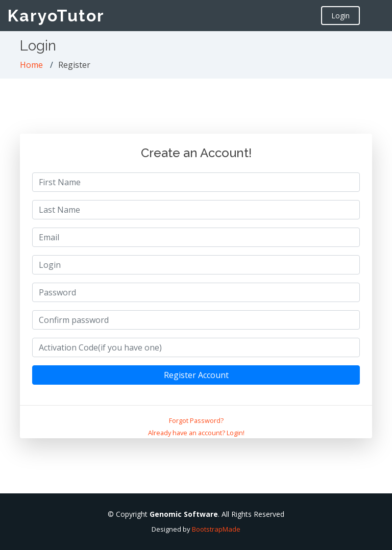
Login (340, 16)
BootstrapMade (216, 529)
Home (31, 65)
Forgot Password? (196, 420)
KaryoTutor (56, 16)
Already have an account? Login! (196, 433)
